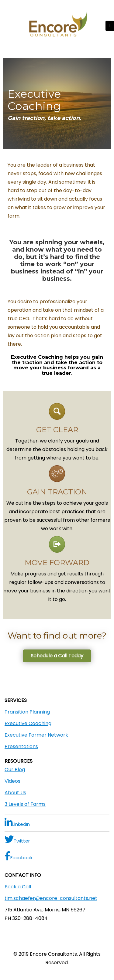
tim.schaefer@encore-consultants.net (51, 898)
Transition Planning (27, 712)
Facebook (19, 856)
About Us (15, 793)
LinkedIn (17, 823)
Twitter (17, 839)
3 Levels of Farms (25, 804)
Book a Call (18, 887)
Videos (12, 781)
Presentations (21, 746)
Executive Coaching (28, 723)
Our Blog (15, 770)
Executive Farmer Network (36, 735)
